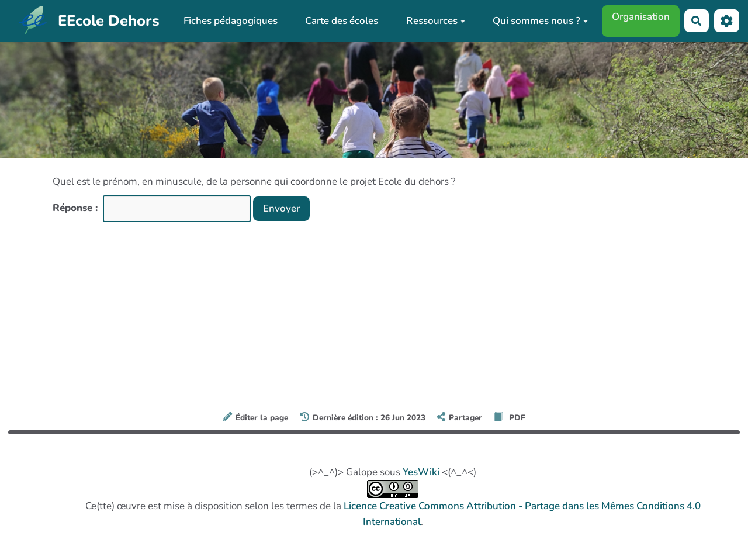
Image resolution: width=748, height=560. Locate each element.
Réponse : (77, 208)
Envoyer (281, 208)
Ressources (436, 21)
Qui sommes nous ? (540, 21)
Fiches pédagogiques (231, 21)
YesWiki (421, 472)
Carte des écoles (342, 21)
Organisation (641, 17)
